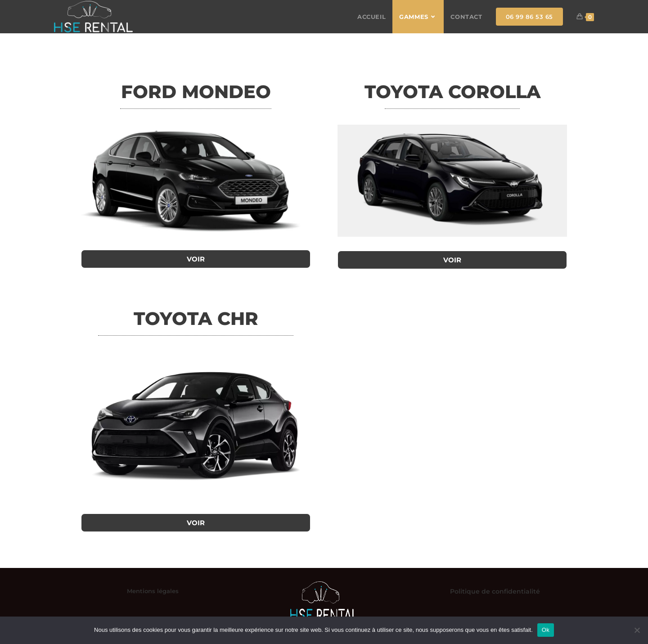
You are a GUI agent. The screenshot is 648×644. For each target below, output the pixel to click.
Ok (546, 630)
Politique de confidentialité (495, 591)
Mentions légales (153, 591)
